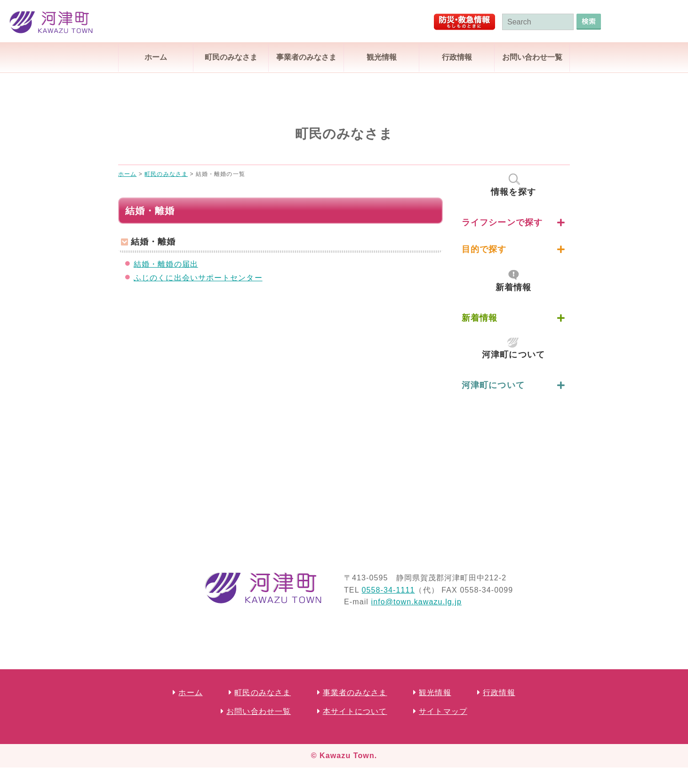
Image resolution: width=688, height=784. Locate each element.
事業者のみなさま (306, 57)
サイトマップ (443, 711)
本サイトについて (355, 711)
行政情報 (457, 57)
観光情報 (382, 57)
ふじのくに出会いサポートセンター (198, 278)
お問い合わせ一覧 (532, 57)
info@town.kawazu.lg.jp (416, 602)
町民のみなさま (231, 57)
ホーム (156, 57)
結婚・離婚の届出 (166, 264)
